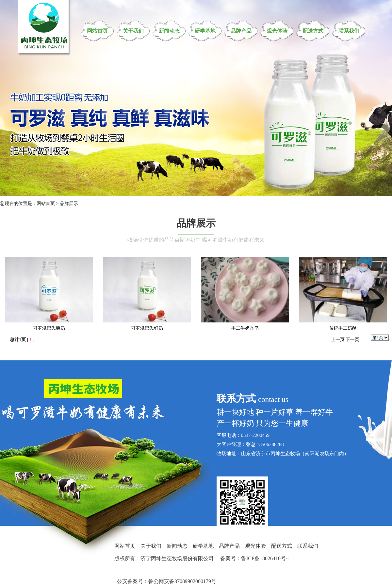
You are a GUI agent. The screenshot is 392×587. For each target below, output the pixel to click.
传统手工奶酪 (343, 328)
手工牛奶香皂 (245, 328)
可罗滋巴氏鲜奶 (147, 328)
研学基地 (205, 31)
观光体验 (277, 31)
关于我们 (133, 31)
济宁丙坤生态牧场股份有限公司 (177, 558)
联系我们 (349, 31)
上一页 (338, 340)
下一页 (352, 340)
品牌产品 (241, 31)
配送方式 (313, 31)
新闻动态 (169, 31)
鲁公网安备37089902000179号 (182, 581)
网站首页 (97, 31)
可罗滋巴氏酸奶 (49, 328)
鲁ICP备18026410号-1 (266, 558)
